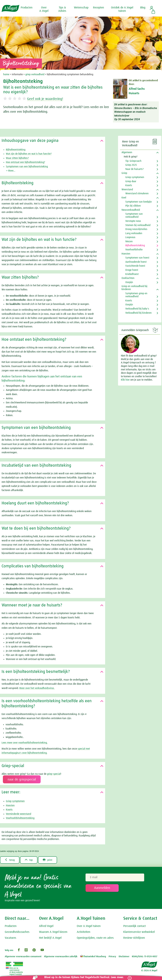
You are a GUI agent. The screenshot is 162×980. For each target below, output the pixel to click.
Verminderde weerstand (18, 814)
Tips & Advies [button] (62, 9)
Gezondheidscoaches (17, 932)
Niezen (129, 241)
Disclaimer (124, 956)
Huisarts (134, 93)
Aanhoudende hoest (136, 262)
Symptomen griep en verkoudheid (136, 295)
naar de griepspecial (22, 780)
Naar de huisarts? (135, 169)
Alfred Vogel (46, 926)
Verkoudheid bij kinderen (139, 313)
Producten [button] (27, 8)
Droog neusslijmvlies (136, 229)
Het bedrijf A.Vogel (50, 938)
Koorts (9, 810)
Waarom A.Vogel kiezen (53, 932)
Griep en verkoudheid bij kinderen (134, 288)
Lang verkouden (134, 233)
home (6, 74)
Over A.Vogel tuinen (89, 926)
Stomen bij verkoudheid (138, 225)
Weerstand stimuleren (137, 193)
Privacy (112, 956)
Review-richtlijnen (134, 938)
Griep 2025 (131, 165)
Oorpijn (129, 282)
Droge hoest (132, 270)
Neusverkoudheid (131, 210)
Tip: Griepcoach (133, 161)
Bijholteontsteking (16, 150)
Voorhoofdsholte (134, 250)
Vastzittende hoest (135, 266)
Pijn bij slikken (133, 206)
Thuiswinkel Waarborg (93, 956)
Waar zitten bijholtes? (17, 158)
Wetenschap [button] (81, 8)
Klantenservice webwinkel (139, 932)
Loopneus (130, 237)
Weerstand (127, 189)
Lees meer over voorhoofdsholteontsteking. (25, 743)
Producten (11, 926)
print (48, 860)
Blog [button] (143, 8)
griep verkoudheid (35, 74)
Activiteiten (84, 932)
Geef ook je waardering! (45, 99)
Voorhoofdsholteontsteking (20, 818)
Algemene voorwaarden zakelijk (61, 956)
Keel (124, 198)
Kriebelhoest (132, 274)
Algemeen (127, 152)
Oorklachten (128, 278)
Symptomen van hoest (137, 258)
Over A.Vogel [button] (44, 9)
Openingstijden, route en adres (95, 938)
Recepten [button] (99, 8)
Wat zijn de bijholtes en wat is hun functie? (29, 154)
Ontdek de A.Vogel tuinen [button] (122, 9)
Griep (124, 173)
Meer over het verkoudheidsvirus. (37, 688)
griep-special (54, 774)
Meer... (11, 171)
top (29, 860)
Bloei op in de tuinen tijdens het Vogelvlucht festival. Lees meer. (84, 977)
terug (10, 860)
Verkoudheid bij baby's (137, 309)
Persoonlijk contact (135, 926)
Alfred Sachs (137, 89)
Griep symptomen (15, 801)
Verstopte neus (133, 221)
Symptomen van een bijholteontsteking (27, 167)
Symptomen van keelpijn (139, 202)
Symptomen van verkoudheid (134, 215)
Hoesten (10, 805)
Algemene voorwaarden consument (23, 956)
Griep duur (131, 181)
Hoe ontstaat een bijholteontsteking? (25, 162)
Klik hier (126, 380)
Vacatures (11, 938)
